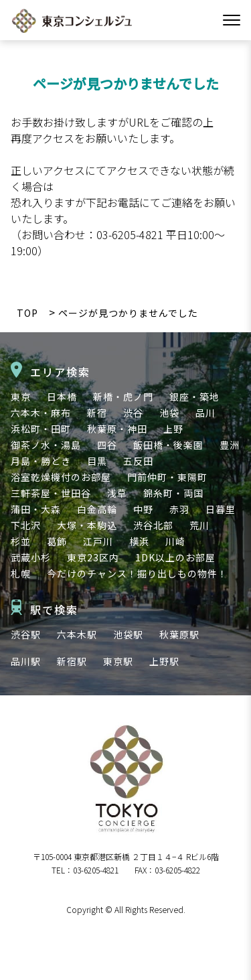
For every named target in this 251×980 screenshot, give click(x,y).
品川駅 (26, 661)
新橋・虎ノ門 (123, 397)
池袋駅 (128, 634)
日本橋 (62, 397)
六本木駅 (77, 634)
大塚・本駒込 (87, 525)
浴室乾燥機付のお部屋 (61, 477)
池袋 (169, 413)
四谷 (107, 445)
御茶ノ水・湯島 (46, 445)
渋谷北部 (153, 525)
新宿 (97, 413)
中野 (143, 509)
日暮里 (221, 509)
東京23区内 (93, 557)
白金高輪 (97, 509)
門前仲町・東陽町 (167, 477)
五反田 (138, 461)
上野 (173, 429)
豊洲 (230, 445)
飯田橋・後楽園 (168, 445)
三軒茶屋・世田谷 (51, 493)
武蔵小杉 (31, 557)
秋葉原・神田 (117, 429)
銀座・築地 (194, 397)
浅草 (117, 493)
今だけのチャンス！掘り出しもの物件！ (137, 573)
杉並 (21, 541)
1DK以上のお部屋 (175, 557)
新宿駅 (72, 661)
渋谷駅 (26, 634)
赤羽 (179, 509)
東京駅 (118, 661)
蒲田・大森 (36, 509)
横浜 (139, 541)
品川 (205, 413)
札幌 (21, 573)
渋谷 (133, 413)
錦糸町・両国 (173, 493)
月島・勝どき (41, 461)
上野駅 (164, 661)
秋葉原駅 (179, 634)
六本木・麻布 (41, 413)
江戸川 (98, 541)
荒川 (199, 525)
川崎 (175, 541)
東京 (21, 397)
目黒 (97, 461)
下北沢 (26, 525)
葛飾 (57, 541)
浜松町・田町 (41, 429)
